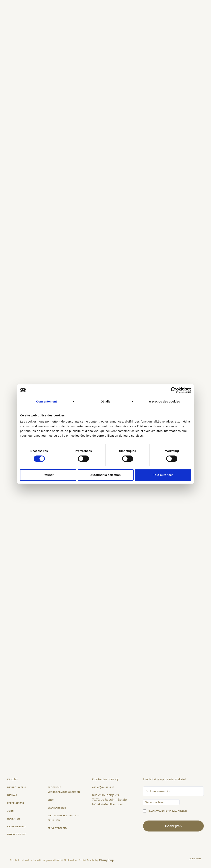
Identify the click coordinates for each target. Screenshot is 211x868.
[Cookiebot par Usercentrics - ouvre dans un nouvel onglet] (174, 390)
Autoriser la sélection (106, 475)
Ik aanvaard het (168, 811)
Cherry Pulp (106, 860)
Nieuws (12, 795)
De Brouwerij (16, 787)
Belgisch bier (57, 808)
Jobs (10, 811)
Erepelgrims (16, 803)
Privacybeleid (17, 834)
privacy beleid (178, 811)
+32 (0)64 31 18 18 (103, 787)
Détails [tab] (105, 401)
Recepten (14, 819)
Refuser (48, 475)
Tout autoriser (163, 475)
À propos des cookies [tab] (164, 401)
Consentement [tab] (46, 401)
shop (51, 800)
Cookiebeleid (16, 827)
